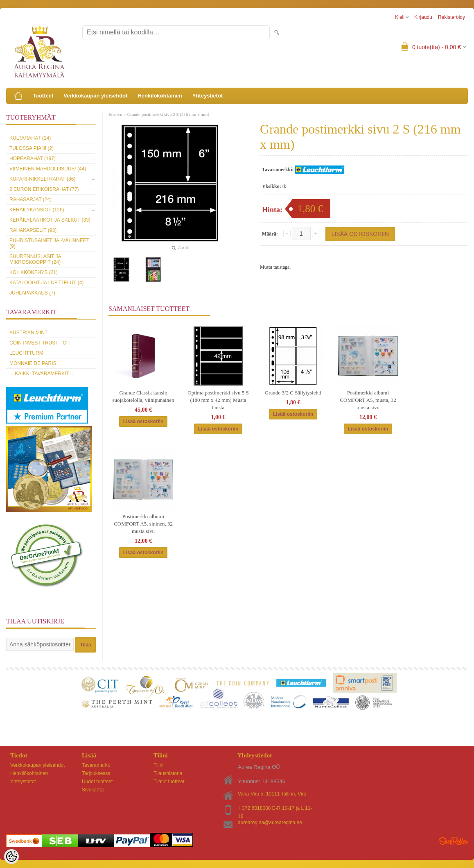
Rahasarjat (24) (30, 199)
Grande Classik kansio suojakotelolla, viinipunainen (143, 396)
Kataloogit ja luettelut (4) (46, 283)
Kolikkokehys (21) (34, 272)
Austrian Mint (28, 333)
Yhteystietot (208, 96)
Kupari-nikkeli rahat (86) (42, 179)
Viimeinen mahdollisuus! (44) (48, 169)
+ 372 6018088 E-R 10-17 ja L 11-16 (275, 809)
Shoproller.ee (454, 841)
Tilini (158, 765)
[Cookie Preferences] (11, 857)
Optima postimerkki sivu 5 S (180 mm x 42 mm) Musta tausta (218, 400)
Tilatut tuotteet (169, 782)
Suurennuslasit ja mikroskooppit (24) (35, 259)
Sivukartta (93, 790)
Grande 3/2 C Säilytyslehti (293, 393)
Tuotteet (43, 96)
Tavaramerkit (96, 765)
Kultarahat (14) (30, 138)
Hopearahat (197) (33, 159)
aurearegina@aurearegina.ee (270, 823)
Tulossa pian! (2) (32, 148)
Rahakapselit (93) (33, 230)
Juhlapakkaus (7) (32, 293)
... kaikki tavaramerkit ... (42, 374)
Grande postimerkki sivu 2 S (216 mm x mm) (168, 114)
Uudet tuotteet (97, 782)
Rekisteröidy (451, 17)
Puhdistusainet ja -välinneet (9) (49, 243)
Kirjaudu (423, 17)
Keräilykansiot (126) (37, 210)
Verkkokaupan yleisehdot (95, 96)
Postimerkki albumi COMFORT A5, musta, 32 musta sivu (368, 400)
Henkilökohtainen (160, 96)
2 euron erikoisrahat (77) (44, 189)
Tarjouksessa (96, 773)
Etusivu (115, 114)
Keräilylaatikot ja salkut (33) (50, 220)
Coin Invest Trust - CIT (40, 343)
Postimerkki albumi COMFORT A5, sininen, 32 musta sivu (143, 524)
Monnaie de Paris (33, 363)
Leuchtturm (26, 353)
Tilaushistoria (168, 773)
